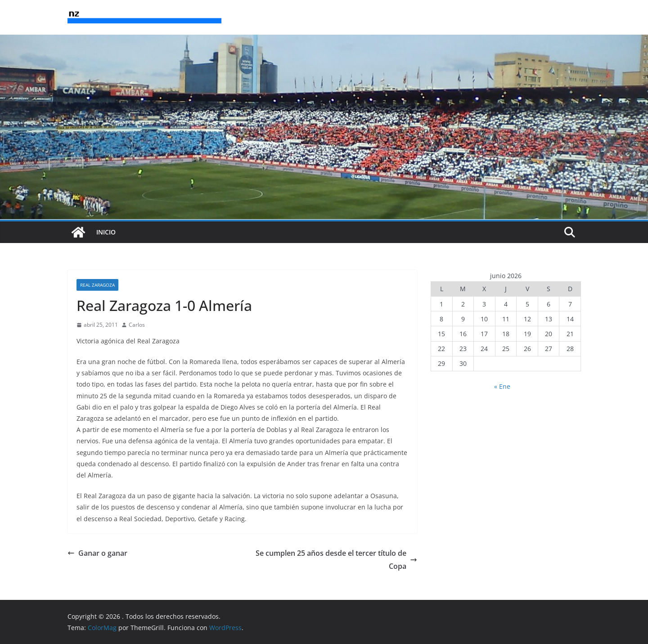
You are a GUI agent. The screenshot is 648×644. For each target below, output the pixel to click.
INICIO (106, 232)
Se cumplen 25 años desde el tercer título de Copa (336, 560)
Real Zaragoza (97, 285)
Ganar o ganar (97, 553)
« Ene (502, 386)
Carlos (137, 325)
